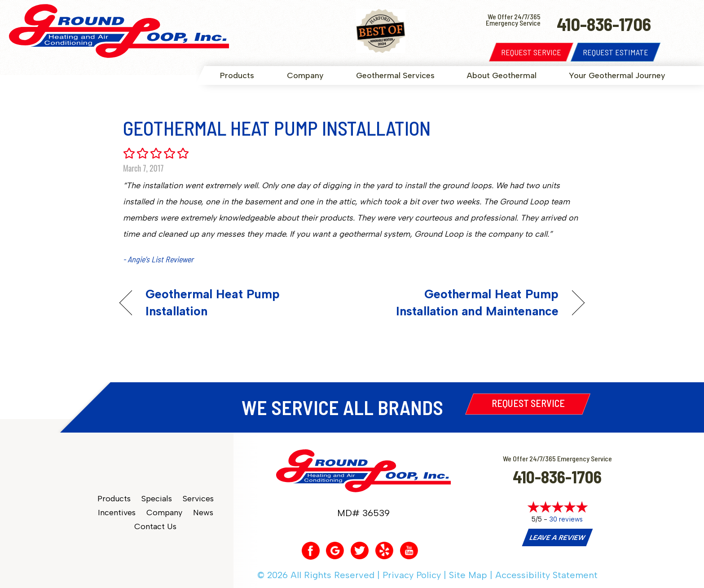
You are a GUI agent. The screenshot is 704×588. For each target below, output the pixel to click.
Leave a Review (557, 538)
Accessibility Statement (546, 575)
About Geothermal (502, 75)
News (203, 513)
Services (198, 499)
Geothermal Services (395, 75)
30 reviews (566, 519)
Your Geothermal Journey (617, 75)
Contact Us (155, 527)
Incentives (117, 513)
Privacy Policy (412, 575)
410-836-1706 (557, 477)
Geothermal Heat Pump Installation (213, 303)
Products (237, 75)
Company (305, 75)
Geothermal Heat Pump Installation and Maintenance (462, 303)
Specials (157, 499)
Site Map (468, 575)
